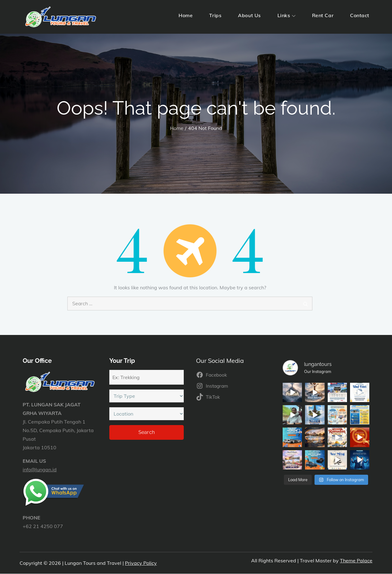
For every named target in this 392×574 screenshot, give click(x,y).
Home (186, 15)
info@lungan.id (40, 469)
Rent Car (323, 15)
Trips (215, 15)
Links (286, 15)
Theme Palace (356, 561)
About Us (249, 15)
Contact (360, 15)
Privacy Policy (141, 563)
